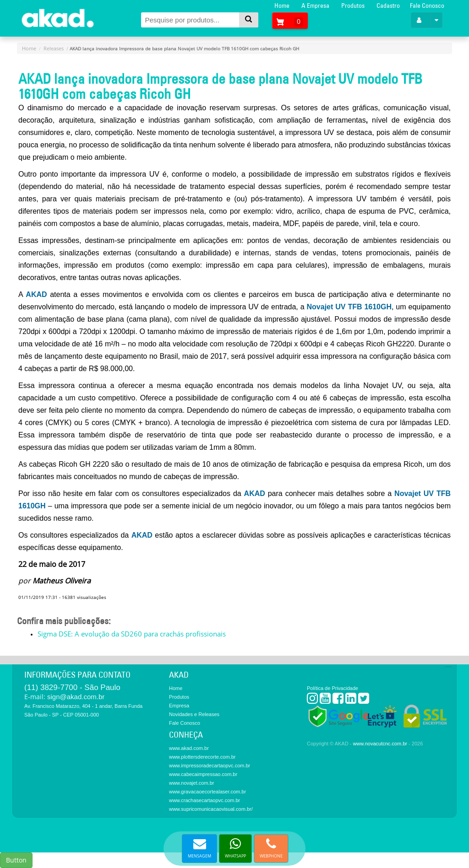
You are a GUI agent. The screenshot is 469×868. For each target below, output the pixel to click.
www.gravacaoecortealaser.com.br (207, 792)
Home (282, 5)
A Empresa (315, 5)
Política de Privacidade (333, 688)
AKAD (36, 294)
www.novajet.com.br (191, 783)
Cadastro (388, 5)
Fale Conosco (427, 5)
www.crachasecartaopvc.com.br (205, 800)
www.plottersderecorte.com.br (202, 757)
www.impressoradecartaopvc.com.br (210, 766)
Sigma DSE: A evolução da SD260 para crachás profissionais (132, 634)
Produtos (353, 5)
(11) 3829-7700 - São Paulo (72, 687)
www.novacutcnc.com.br (380, 744)
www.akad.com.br (189, 748)
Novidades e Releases (194, 714)
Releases (54, 48)
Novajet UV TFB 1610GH (348, 307)
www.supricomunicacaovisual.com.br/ (211, 809)
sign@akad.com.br (76, 697)
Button (16, 860)
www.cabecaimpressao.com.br (203, 774)
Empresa (179, 706)
